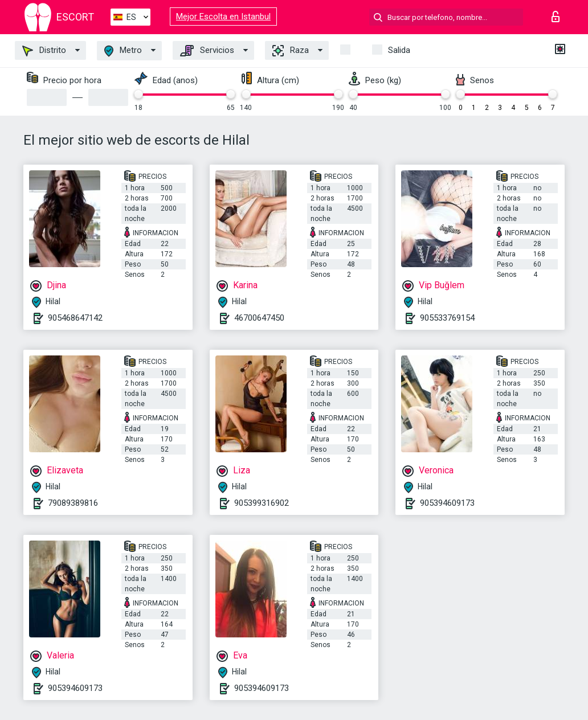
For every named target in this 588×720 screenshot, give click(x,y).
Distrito (44, 51)
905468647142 (75, 318)
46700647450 (259, 318)
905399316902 (262, 503)
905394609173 (447, 503)
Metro (123, 51)
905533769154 (447, 318)
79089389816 (73, 503)
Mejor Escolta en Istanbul (223, 17)
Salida (399, 50)
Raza (291, 51)
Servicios (207, 51)
